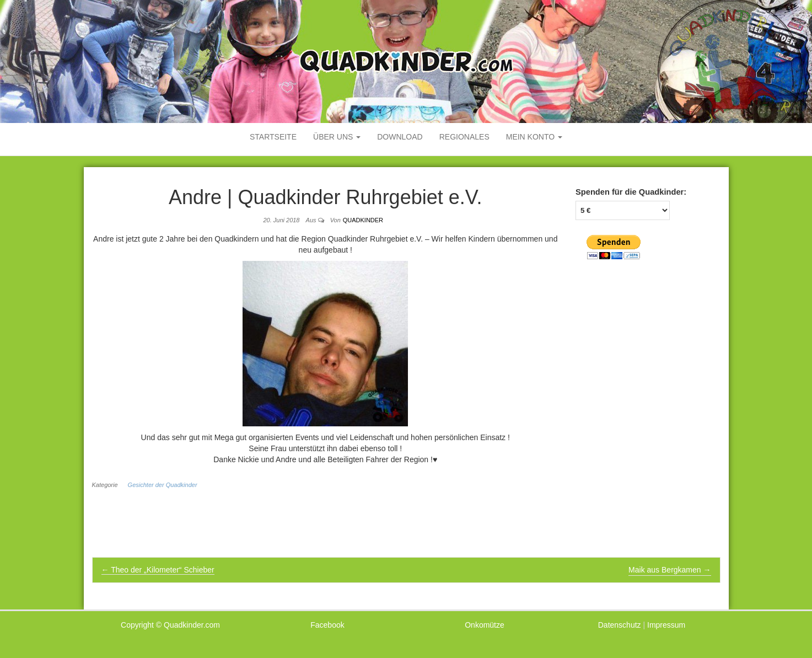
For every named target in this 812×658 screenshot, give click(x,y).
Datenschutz (620, 625)
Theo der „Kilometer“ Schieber (158, 570)
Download (400, 137)
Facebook (327, 625)
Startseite (273, 137)
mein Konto (534, 137)
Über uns (337, 137)
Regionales (464, 137)
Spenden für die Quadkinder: (631, 192)
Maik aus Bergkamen (670, 570)
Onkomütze (485, 625)
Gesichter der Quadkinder (163, 485)
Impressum (666, 625)
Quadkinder (363, 220)
